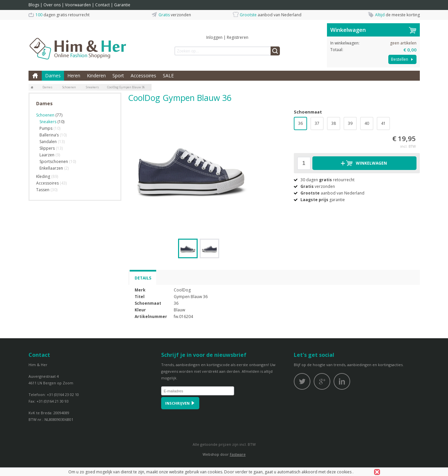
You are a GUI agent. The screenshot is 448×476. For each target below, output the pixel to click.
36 (300, 123)
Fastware (238, 454)
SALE (168, 76)
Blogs (34, 5)
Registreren (238, 37)
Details (143, 278)
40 (367, 123)
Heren (74, 76)
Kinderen (96, 76)
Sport (118, 76)
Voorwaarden (78, 5)
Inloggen (214, 37)
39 (350, 123)
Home (35, 76)
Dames (53, 76)
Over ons (52, 5)
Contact (102, 5)
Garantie (122, 5)
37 (317, 123)
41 (383, 123)
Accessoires (143, 76)
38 (334, 123)
